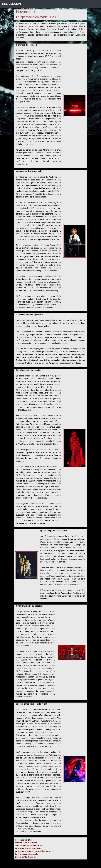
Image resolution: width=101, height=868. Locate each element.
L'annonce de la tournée (26, 843)
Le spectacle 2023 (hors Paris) (29, 848)
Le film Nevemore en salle (27, 854)
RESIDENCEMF (12, 4)
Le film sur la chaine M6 (26, 857)
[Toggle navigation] (95, 4)
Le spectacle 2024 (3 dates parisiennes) (33, 851)
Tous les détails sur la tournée (29, 846)
